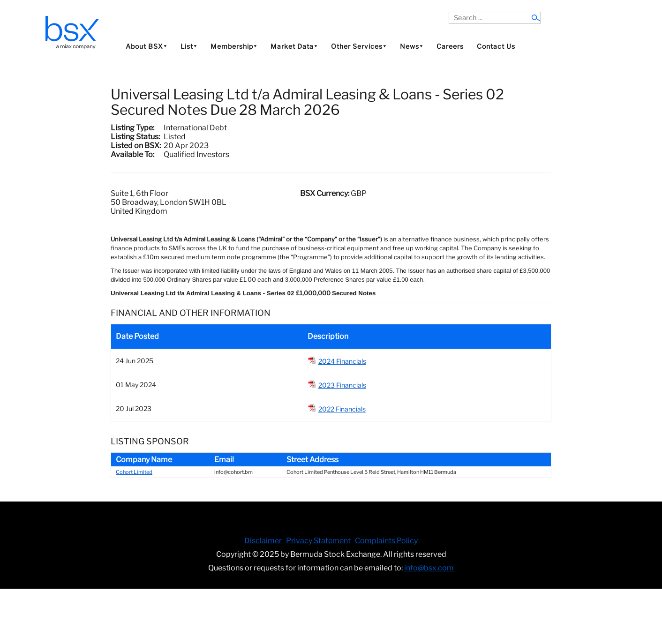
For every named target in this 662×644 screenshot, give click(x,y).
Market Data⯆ (294, 46)
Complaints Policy (386, 541)
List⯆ (189, 46)
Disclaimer (263, 541)
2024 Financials (342, 361)
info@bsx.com (429, 568)
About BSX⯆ (147, 46)
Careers (450, 46)
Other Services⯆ (359, 46)
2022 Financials (342, 409)
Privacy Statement (318, 541)
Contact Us (496, 46)
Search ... (449, 12)
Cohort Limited (134, 472)
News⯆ (412, 46)
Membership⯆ (234, 46)
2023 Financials (342, 385)
